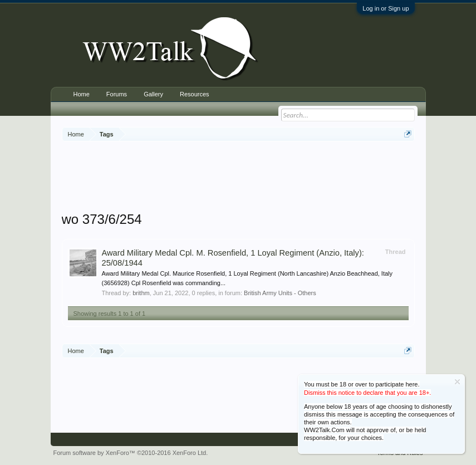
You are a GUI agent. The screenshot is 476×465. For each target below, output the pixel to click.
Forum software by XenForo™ (131, 453)
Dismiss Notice (457, 382)
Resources (195, 94)
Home (82, 94)
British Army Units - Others (280, 293)
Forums (117, 94)
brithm (141, 293)
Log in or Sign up (386, 8)
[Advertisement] (264, 178)
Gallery (153, 94)
